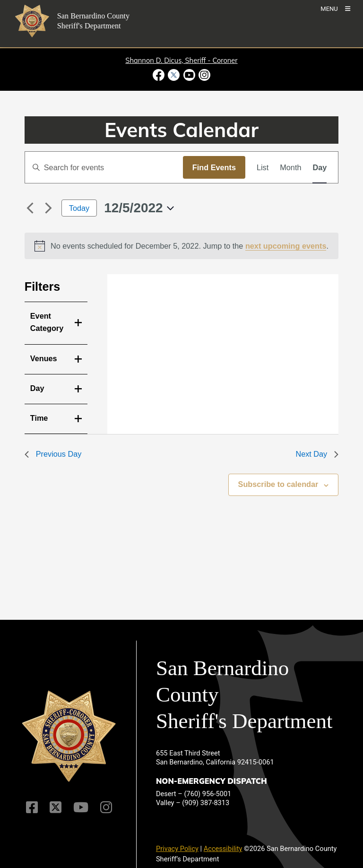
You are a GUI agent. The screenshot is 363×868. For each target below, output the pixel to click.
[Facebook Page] (32, 807)
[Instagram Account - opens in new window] (203, 75)
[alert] (182, 246)
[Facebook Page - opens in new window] (160, 75)
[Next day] (49, 208)
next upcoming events (286, 246)
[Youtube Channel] (81, 807)
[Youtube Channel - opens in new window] (189, 75)
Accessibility (223, 849)
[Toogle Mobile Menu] (335, 8)
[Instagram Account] (106, 807)
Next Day (317, 454)
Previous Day (53, 454)
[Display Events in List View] (263, 167)
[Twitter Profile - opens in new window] (174, 75)
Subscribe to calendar (278, 484)
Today (79, 208)
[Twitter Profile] (56, 807)
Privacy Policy (177, 849)
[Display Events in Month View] (290, 167)
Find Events (214, 167)
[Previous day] (30, 208)
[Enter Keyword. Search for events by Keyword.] (104, 167)
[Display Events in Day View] (320, 167)
